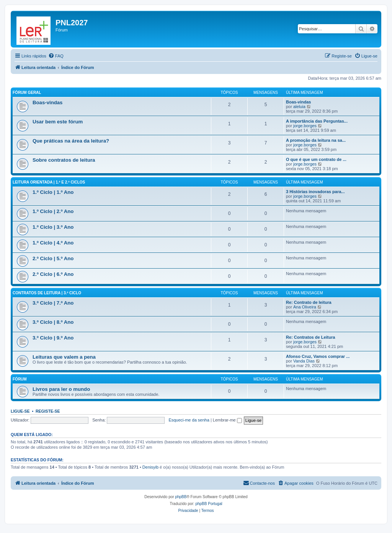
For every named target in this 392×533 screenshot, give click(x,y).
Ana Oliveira (305, 307)
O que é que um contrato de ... (316, 159)
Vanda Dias (304, 361)
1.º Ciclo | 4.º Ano (53, 243)
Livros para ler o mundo (61, 389)
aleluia (299, 107)
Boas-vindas (47, 102)
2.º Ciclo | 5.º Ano (53, 258)
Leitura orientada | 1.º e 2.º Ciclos (49, 182)
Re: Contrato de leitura (309, 302)
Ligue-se (20, 411)
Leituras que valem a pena (64, 357)
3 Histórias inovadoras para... (315, 192)
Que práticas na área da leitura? (71, 141)
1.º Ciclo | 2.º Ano (53, 211)
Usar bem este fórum (58, 122)
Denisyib (150, 467)
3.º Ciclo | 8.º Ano (53, 322)
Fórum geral (27, 93)
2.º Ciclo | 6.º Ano (53, 274)
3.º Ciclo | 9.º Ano (53, 338)
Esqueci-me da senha (189, 420)
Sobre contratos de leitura (64, 160)
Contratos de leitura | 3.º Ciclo (47, 293)
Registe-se (48, 411)
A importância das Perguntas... (317, 121)
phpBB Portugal (209, 504)
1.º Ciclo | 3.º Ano (53, 227)
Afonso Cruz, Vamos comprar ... (318, 356)
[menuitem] (56, 56)
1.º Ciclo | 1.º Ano (53, 192)
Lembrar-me (227, 420)
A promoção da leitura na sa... (316, 140)
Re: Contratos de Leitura (310, 337)
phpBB (181, 497)
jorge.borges (305, 126)
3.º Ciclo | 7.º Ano (53, 303)
